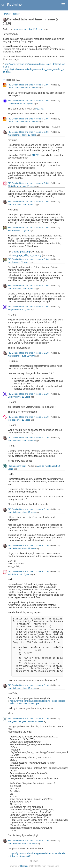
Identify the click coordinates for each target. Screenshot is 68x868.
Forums (6, 14)
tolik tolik (12, 574)
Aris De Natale (44, 466)
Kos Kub (12, 230)
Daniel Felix (13, 104)
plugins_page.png (21, 252)
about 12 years (29, 512)
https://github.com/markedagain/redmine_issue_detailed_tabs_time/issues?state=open (36, 702)
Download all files (64, 251)
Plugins (15, 14)
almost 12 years (36, 721)
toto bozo (12, 420)
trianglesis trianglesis (18, 721)
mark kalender (20, 29)
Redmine (24, 866)
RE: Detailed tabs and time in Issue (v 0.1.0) (29, 353)
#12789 (39, 109)
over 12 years (28, 186)
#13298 (56, 127)
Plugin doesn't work (17, 466)
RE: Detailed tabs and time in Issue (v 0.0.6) (29, 85)
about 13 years (36, 29)
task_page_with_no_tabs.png (27, 255)
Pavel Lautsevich (16, 88)
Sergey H (12, 310)
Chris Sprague (15, 186)
